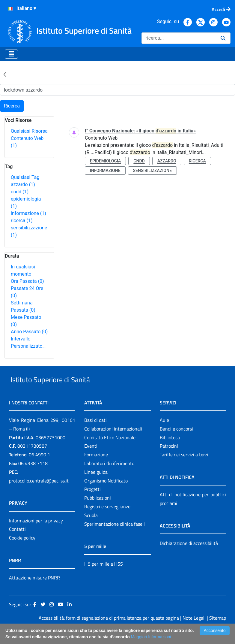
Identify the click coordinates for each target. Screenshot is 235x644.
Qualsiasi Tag (25, 177)
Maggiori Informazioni (151, 637)
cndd (20, 192)
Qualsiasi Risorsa (29, 131)
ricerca (22, 221)
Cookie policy (22, 552)
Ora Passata (27, 281)
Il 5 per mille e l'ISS (104, 578)
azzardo (23, 184)
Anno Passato (29, 332)
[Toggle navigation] (11, 54)
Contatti (17, 543)
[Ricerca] (179, 38)
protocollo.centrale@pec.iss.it (39, 494)
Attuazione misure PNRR (34, 591)
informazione (28, 213)
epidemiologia (105, 161)
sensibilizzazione (152, 171)
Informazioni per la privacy (36, 534)
